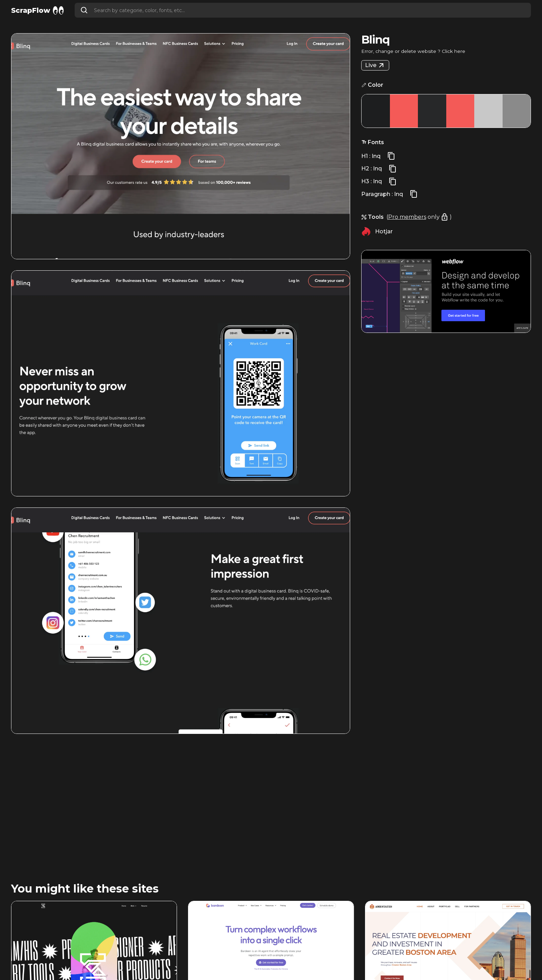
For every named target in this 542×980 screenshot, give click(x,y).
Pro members (407, 217)
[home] (37, 10)
